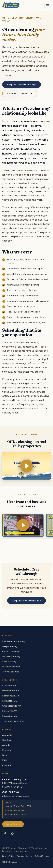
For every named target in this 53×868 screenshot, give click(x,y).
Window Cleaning (11, 656)
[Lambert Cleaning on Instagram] (12, 834)
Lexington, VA (9, 701)
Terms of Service (25, 856)
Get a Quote (13, 824)
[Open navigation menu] (48, 5)
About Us (7, 735)
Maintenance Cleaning (14, 641)
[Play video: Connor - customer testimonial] (23, 525)
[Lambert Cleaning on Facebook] (5, 834)
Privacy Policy (8, 856)
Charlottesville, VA (12, 706)
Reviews (7, 750)
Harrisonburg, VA (11, 696)
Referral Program (42, 856)
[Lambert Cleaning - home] (11, 5)
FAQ (5, 760)
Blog (5, 755)
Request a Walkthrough (22, 84)
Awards (6, 745)
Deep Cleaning (10, 646)
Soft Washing (9, 662)
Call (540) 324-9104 (20, 93)
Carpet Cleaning (10, 651)
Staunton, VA (9, 686)
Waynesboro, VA (11, 691)
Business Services (11, 667)
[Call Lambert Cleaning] (42, 5)
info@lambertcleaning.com (16, 796)
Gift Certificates (9, 862)
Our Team (7, 740)
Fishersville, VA (10, 711)
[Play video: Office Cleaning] (26, 466)
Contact (7, 765)
